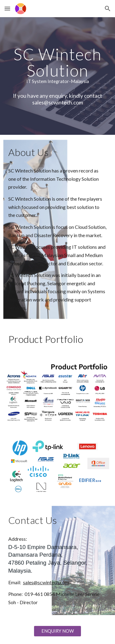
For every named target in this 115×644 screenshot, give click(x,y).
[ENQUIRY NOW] (57, 631)
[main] (58, 65)
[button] (7, 8)
